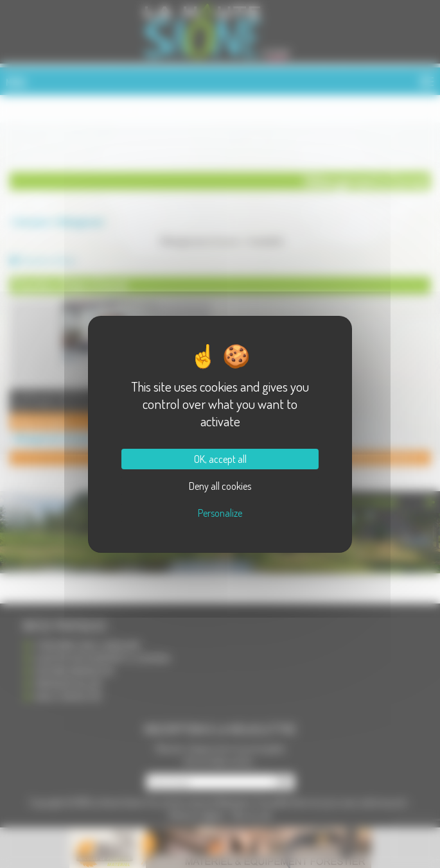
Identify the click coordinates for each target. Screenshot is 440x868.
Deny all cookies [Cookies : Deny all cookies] (220, 486)
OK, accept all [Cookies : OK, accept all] (220, 459)
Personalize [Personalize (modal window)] (220, 513)
